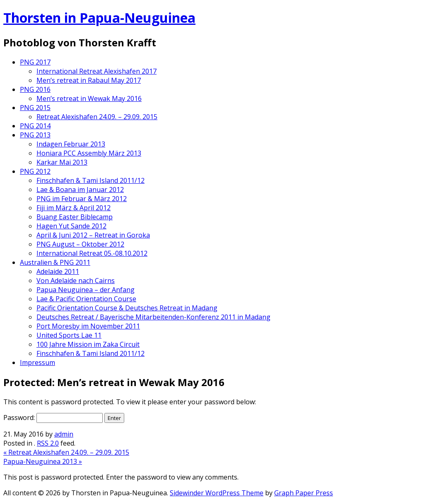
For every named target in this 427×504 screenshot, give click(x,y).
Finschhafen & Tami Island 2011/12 (90, 180)
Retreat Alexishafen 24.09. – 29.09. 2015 (97, 117)
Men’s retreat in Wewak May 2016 (89, 98)
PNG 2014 (35, 126)
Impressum (37, 362)
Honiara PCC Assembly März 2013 (89, 153)
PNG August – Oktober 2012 (80, 244)
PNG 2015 (35, 108)
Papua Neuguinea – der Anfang (86, 290)
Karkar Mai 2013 (62, 162)
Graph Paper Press (304, 493)
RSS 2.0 (48, 443)
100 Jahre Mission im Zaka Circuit (88, 344)
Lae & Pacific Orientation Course (86, 299)
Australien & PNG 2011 (55, 262)
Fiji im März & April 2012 (74, 208)
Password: (53, 418)
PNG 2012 (35, 171)
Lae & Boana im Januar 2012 (80, 190)
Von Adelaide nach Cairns (76, 281)
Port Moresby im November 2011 (88, 326)
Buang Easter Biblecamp (75, 217)
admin (64, 434)
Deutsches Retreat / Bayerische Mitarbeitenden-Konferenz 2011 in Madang (153, 317)
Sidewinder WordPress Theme (217, 493)
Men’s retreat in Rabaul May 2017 (89, 80)
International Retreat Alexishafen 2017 (96, 71)
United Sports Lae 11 (69, 335)
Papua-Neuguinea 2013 (43, 461)
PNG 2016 (35, 89)
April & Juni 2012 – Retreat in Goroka (93, 235)
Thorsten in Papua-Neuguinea (99, 18)
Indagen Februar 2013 (71, 144)
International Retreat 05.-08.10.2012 (92, 253)
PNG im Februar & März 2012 (82, 199)
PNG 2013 (35, 135)
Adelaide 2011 (58, 271)
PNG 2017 (35, 62)
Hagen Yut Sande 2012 (71, 226)
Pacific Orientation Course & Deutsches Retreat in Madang (127, 308)
